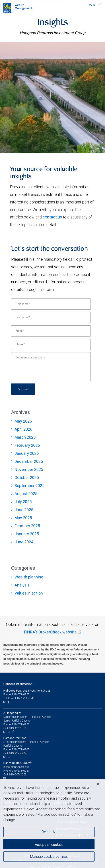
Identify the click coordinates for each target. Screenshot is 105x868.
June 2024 (24, 542)
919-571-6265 (21, 749)
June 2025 (24, 510)
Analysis (22, 585)
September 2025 (29, 486)
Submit (23, 389)
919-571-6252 (21, 724)
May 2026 (23, 421)
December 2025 (29, 461)
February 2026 (27, 445)
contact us (52, 217)
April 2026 (23, 429)
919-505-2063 (18, 774)
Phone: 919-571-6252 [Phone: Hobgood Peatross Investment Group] (16, 694)
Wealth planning (29, 577)
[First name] (51, 304)
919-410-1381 (18, 728)
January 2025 (27, 534)
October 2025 (27, 477)
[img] (52, 97)
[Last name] (51, 318)
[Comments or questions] (51, 367)
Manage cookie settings (49, 856)
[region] (52, 824)
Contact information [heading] (18, 684)
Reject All (49, 832)
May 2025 (23, 518)
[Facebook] (9, 702)
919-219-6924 (18, 753)
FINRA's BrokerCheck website (50, 632)
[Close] (98, 784)
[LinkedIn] (10, 732)
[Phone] (51, 344)
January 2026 (27, 453)
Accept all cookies (49, 845)
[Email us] (5, 702)
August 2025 (26, 494)
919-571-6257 (21, 771)
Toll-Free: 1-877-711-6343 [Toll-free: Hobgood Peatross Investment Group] (19, 698)
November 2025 (29, 469)
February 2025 (27, 526)
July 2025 (23, 502)
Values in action (29, 593)
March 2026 (25, 437)
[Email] (51, 331)
